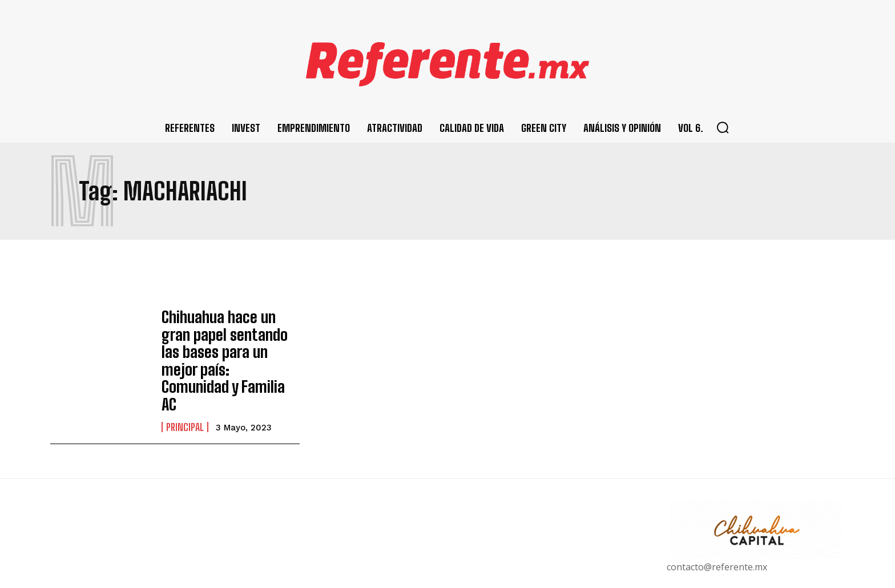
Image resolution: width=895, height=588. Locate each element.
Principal (185, 384)
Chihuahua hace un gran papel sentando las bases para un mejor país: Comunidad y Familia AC (231, 339)
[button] (723, 127)
